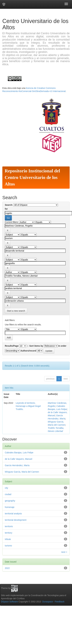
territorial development (16, 520)
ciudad (8, 494)
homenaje (10, 507)
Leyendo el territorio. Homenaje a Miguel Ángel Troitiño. (28, 406)
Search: (9, 205)
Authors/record (28, 351)
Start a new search (16, 311)
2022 (7, 568)
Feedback (60, 602)
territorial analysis (13, 514)
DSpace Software (9, 602)
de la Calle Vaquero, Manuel (19, 459)
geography (10, 501)
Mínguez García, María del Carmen (22, 472)
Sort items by (36, 346)
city (6, 488)
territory (8, 533)
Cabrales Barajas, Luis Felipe (19, 453)
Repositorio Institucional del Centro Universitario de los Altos (32, 177)
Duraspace (48, 602)
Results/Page (12, 346)
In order (62, 346)
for (6, 209)
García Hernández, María (17, 465)
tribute (8, 539)
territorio (9, 526)
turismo (8, 546)
